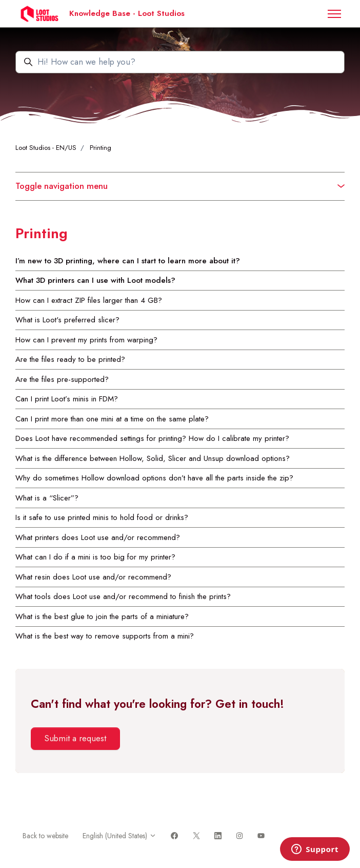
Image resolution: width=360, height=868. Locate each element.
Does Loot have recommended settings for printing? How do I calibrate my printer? (152, 438)
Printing (101, 148)
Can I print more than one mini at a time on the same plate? (112, 419)
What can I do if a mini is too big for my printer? (95, 557)
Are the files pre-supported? (62, 379)
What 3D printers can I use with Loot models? (95, 280)
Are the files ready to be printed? (70, 359)
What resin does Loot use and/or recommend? (93, 577)
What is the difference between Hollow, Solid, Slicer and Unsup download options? (153, 458)
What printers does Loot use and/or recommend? (98, 537)
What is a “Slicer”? (47, 498)
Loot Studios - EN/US (46, 148)
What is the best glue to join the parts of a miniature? (102, 616)
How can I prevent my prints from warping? (86, 340)
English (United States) (119, 836)
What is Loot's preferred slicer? (67, 320)
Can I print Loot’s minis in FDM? (67, 399)
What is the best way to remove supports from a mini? (105, 636)
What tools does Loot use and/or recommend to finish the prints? (123, 596)
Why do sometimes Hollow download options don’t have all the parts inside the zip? (154, 478)
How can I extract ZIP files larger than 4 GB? (89, 300)
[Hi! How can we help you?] (180, 62)
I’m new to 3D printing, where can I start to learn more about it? (128, 261)
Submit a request (75, 738)
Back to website (45, 836)
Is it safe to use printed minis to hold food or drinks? (102, 517)
